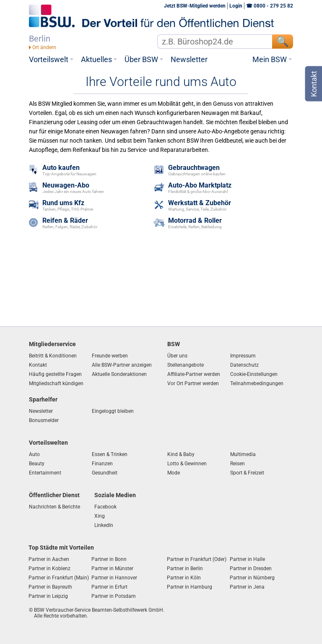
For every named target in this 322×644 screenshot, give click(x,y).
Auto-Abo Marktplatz (200, 186)
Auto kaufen (61, 168)
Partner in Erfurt (109, 587)
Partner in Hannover (114, 578)
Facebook (105, 507)
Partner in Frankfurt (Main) (59, 578)
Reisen (238, 464)
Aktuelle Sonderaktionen (119, 374)
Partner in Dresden (251, 568)
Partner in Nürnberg (252, 578)
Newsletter (189, 60)
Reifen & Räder (65, 221)
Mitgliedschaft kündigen (56, 383)
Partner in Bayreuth (50, 587)
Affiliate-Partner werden (194, 374)
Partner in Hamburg (190, 587)
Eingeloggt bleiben (113, 411)
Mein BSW (270, 60)
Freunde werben (110, 356)
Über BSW (141, 60)
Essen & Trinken (110, 454)
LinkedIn (104, 525)
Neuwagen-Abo (66, 186)
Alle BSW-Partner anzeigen (122, 365)
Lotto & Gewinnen (187, 464)
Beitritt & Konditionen (53, 356)
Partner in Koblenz (49, 568)
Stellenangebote (186, 365)
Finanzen (102, 464)
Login (236, 6)
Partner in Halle (247, 559)
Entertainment (45, 473)
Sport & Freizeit (247, 473)
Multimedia (243, 454)
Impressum (243, 356)
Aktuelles (96, 60)
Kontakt (38, 365)
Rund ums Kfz (63, 203)
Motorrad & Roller (195, 221)
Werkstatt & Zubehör (200, 203)
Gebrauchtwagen (194, 168)
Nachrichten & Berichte (55, 507)
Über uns (177, 356)
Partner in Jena (247, 587)
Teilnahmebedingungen (257, 383)
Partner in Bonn (109, 559)
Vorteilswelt (49, 60)
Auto (34, 454)
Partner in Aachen (49, 559)
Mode (174, 473)
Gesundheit (105, 473)
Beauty (37, 464)
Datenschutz (244, 365)
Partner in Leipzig (48, 596)
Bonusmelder (44, 420)
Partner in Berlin (185, 568)
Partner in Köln (184, 578)
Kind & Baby (181, 454)
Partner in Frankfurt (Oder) (197, 559)
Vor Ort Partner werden (193, 383)
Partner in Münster (112, 568)
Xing (100, 516)
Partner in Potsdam (114, 596)
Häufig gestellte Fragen (55, 374)
